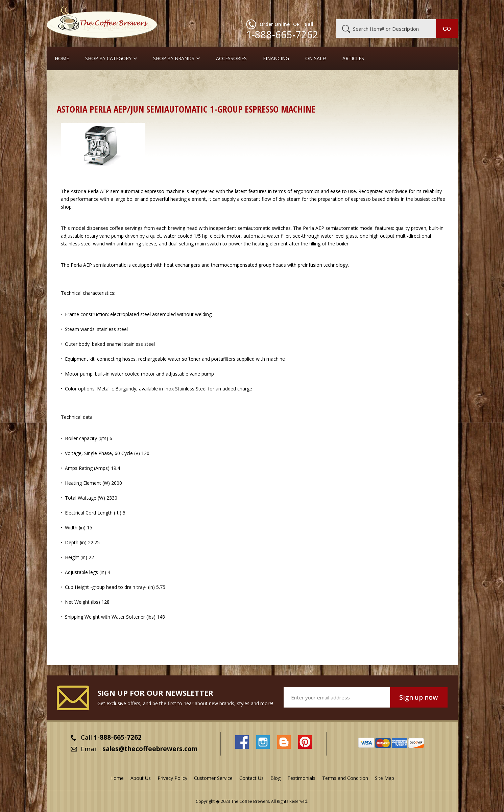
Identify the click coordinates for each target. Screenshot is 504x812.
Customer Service (370, 9)
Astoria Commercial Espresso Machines (363, 83)
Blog (400, 9)
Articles (353, 58)
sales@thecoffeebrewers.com (150, 749)
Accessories (231, 58)
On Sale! (316, 58)
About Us (334, 9)
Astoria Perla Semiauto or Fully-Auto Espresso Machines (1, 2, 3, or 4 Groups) (147, 90)
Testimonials (301, 778)
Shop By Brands (174, 58)
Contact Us (251, 778)
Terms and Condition (345, 778)
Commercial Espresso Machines (173, 83)
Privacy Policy (172, 778)
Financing (276, 58)
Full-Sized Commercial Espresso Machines (264, 83)
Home (62, 58)
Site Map (385, 778)
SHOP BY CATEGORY (108, 58)
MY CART (445, 8)
